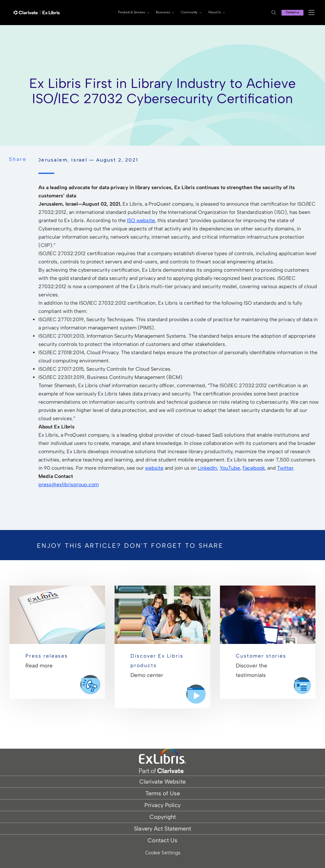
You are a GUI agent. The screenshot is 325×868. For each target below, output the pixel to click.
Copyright (163, 817)
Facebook (254, 468)
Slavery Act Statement (162, 829)
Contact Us (162, 840)
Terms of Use (163, 793)
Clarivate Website (162, 782)
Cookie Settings (163, 853)
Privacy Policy (162, 805)
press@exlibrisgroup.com (69, 484)
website (154, 468)
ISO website (141, 220)
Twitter (285, 468)
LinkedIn (207, 468)
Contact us (291, 13)
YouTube (230, 468)
